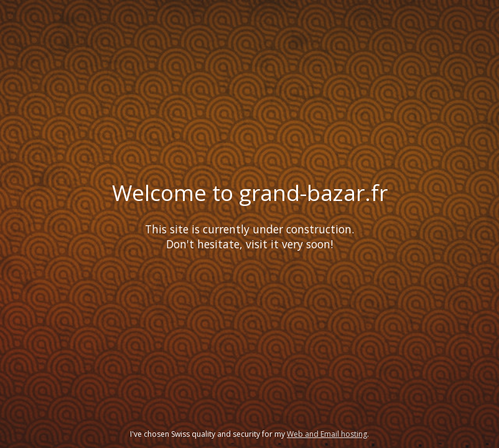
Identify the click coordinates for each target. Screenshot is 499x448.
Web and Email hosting (327, 434)
